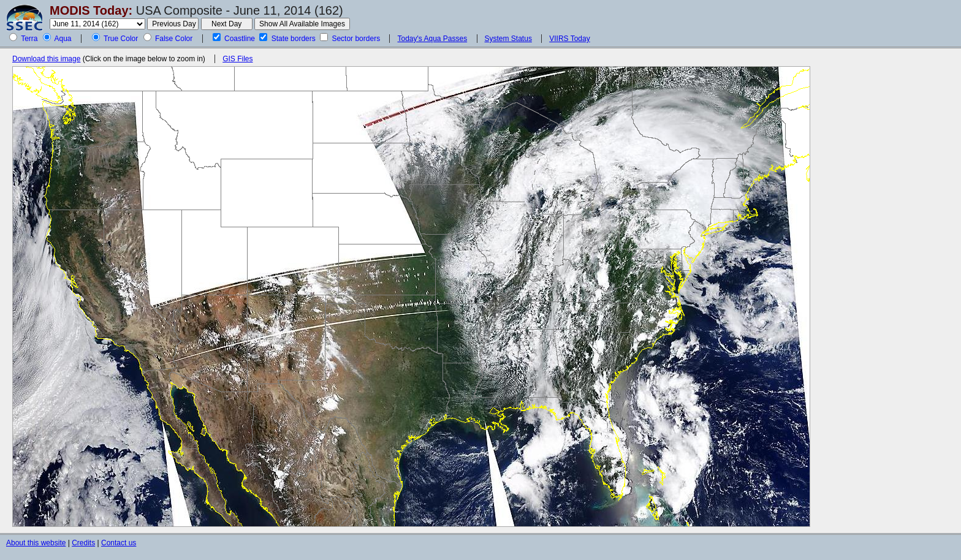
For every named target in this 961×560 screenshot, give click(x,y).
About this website (36, 543)
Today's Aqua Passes (432, 39)
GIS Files (237, 59)
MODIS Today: (91, 10)
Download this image (46, 59)
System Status (508, 39)
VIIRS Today (569, 39)
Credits (83, 543)
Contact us (119, 543)
